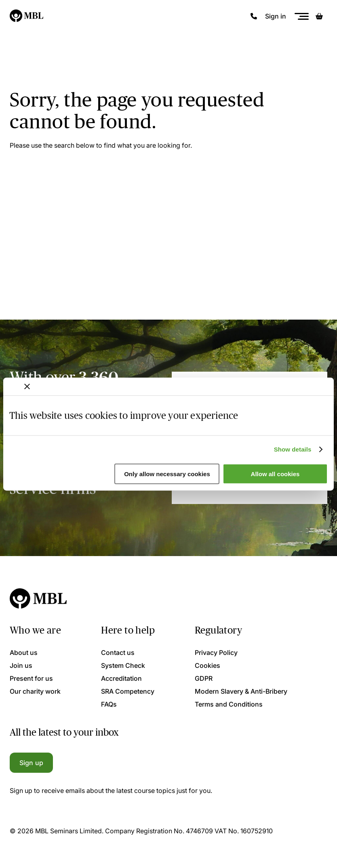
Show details (293, 449)
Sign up (31, 763)
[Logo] (27, 16)
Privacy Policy (216, 653)
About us (24, 653)
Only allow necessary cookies (167, 474)
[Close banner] (27, 386)
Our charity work (35, 691)
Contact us (118, 653)
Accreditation (121, 678)
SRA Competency (128, 691)
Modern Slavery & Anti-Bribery (241, 691)
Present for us (31, 678)
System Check (123, 665)
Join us (21, 665)
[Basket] (319, 16)
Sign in (276, 16)
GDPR (204, 678)
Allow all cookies (275, 474)
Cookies (207, 665)
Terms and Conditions (229, 704)
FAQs (109, 704)
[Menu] (301, 16)
